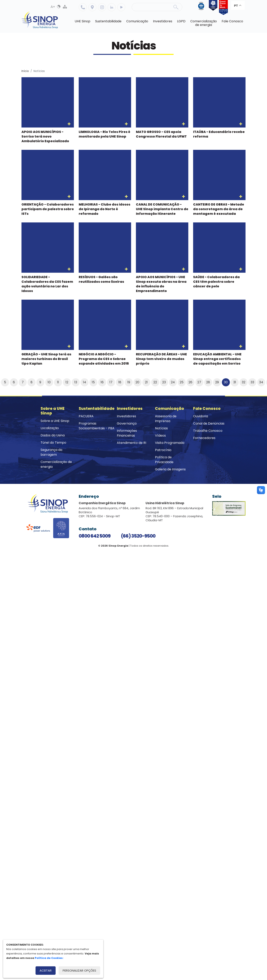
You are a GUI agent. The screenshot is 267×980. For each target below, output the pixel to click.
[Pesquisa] (157, 7)
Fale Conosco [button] (232, 21)
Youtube (121, 7)
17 (111, 382)
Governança (127, 423)
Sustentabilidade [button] (108, 21)
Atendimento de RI (131, 443)
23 (164, 382)
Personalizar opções (79, 970)
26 (190, 382)
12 (67, 382)
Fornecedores (204, 438)
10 (49, 382)
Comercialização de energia (56, 464)
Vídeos (160, 435)
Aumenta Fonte (53, 7)
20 (137, 382)
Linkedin (112, 7)
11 (58, 382)
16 (102, 382)
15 (93, 382)
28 (208, 382)
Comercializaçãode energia (204, 23)
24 (173, 382)
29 (217, 382)
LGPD (181, 21)
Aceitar (46, 970)
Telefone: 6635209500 (83, 7)
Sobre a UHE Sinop (55, 421)
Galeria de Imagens (170, 469)
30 (226, 382)
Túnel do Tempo (53, 443)
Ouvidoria (201, 416)
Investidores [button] (163, 21)
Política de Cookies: (49, 958)
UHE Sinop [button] (83, 21)
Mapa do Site (65, 7)
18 (120, 382)
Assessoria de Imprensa (166, 419)
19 (129, 382)
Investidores (126, 416)
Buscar (176, 7)
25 (182, 382)
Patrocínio (163, 450)
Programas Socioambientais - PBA (97, 426)
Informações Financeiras (127, 433)
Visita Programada (170, 443)
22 (155, 382)
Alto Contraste (59, 7)
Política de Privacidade (164, 460)
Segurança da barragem (51, 452)
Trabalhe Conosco (208, 431)
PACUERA (86, 416)
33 (252, 382)
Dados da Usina (53, 435)
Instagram (102, 7)
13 (76, 382)
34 (261, 382)
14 (85, 382)
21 (146, 382)
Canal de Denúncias (209, 423)
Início (25, 71)
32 (244, 382)
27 (199, 382)
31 (235, 382)
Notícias (161, 428)
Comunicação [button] (137, 21)
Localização (92, 7)
